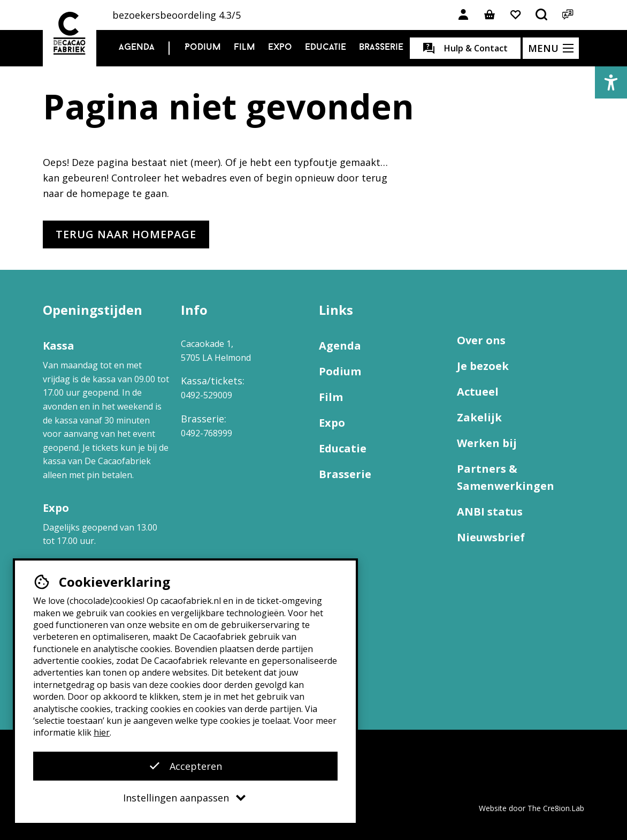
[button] (611, 82)
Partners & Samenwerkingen (506, 477)
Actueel (478, 392)
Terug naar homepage (126, 234)
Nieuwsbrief (491, 537)
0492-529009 (207, 395)
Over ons (481, 340)
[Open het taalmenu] (568, 15)
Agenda (137, 47)
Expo (280, 47)
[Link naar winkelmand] (490, 15)
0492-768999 (207, 433)
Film (244, 47)
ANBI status (490, 512)
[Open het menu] (551, 48)
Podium (203, 47)
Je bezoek (483, 366)
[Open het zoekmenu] (542, 15)
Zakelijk (479, 417)
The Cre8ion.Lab (556, 808)
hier (102, 732)
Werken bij (487, 443)
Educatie (326, 47)
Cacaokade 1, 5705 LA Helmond (216, 351)
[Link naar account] (463, 15)
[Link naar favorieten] (516, 15)
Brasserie (381, 47)
